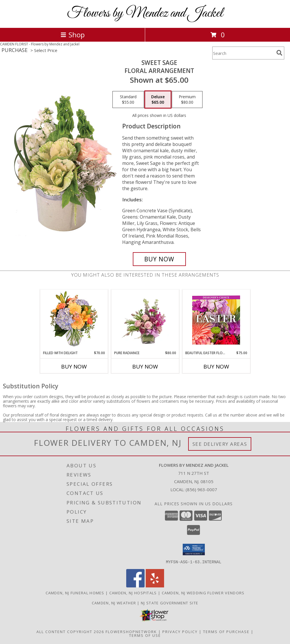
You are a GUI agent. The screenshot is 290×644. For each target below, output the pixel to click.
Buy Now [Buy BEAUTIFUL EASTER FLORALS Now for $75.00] (216, 367)
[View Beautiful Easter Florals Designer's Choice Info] (216, 320)
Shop (73, 35)
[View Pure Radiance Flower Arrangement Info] (145, 320)
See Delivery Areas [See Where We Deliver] (220, 444)
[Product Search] (243, 53)
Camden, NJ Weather (114, 603)
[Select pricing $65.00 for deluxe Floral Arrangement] (158, 100)
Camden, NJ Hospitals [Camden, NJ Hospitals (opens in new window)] (133, 593)
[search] (279, 53)
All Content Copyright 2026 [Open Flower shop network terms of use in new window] (70, 631)
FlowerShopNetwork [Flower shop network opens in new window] (131, 631)
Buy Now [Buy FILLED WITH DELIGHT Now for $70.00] (74, 367)
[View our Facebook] (135, 586)
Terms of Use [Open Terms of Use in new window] (145, 635)
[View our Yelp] (155, 586)
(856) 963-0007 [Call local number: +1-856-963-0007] (201, 489)
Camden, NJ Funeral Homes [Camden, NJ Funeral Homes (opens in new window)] (75, 593)
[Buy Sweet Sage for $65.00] (159, 259)
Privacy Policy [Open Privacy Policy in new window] (180, 631)
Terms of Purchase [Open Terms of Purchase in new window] (226, 631)
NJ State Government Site (170, 603)
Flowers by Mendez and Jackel (145, 13)
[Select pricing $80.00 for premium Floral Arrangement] (187, 100)
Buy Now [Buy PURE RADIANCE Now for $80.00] (145, 367)
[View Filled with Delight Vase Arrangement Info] (74, 320)
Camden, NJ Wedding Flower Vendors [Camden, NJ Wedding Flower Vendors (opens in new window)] (203, 593)
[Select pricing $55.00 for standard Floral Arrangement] (128, 100)
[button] (194, 549)
